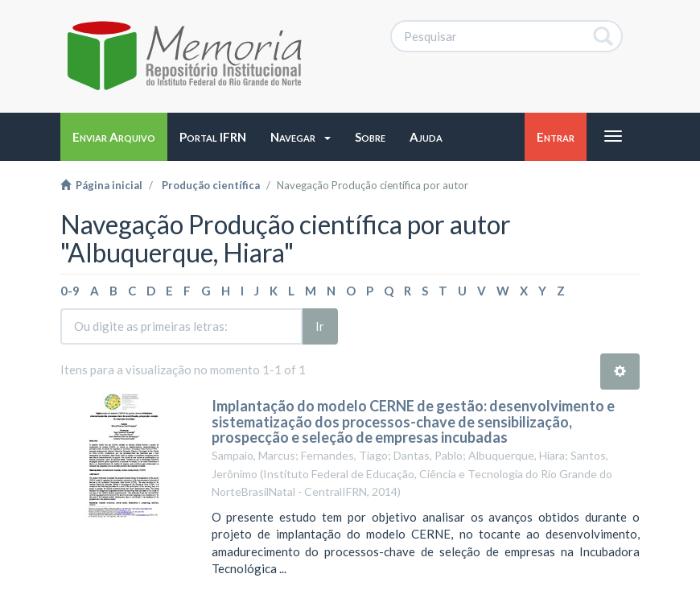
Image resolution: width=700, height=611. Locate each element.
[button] (301, 137)
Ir (320, 326)
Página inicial (101, 185)
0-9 (70, 291)
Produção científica (211, 185)
